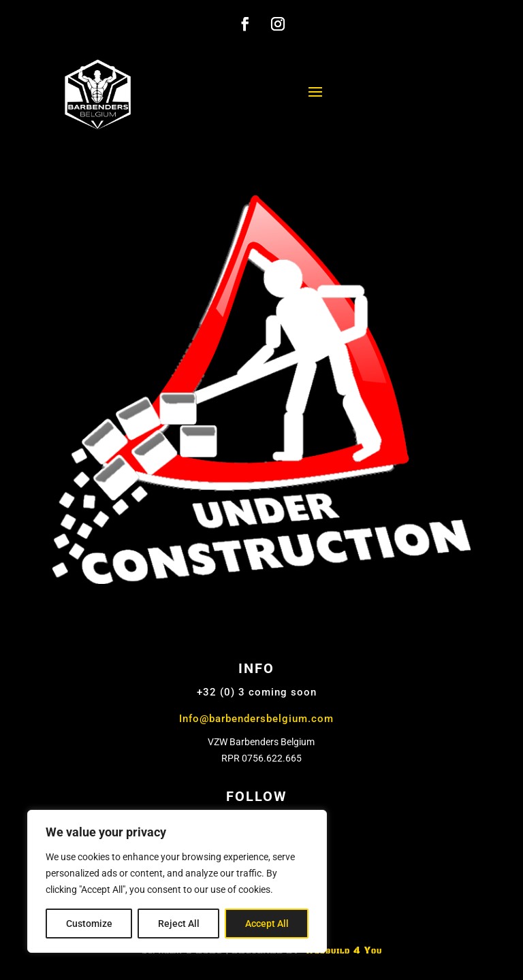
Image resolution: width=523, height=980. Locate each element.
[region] (177, 881)
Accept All (267, 924)
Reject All (179, 924)
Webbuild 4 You (342, 951)
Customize (89, 924)
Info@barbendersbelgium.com (256, 719)
